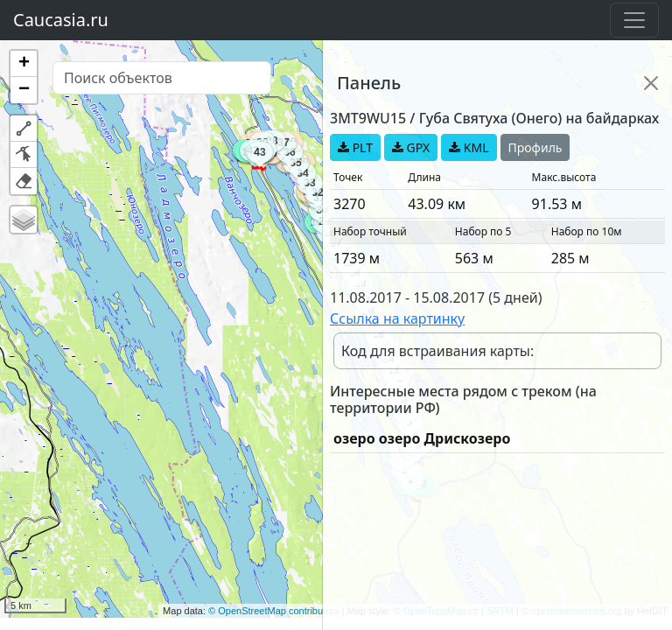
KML (469, 147)
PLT (355, 147)
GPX (411, 147)
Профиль (535, 147)
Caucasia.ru (61, 20)
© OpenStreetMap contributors (273, 611)
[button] (24, 64)
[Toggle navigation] (634, 20)
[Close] (651, 83)
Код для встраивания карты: (437, 351)
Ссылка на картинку (397, 318)
